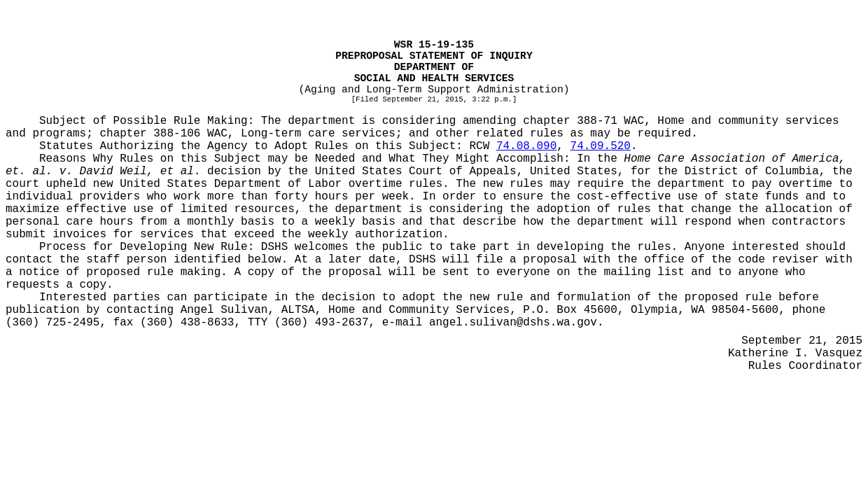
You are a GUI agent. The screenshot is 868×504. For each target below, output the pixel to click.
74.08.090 (526, 146)
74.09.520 (601, 146)
